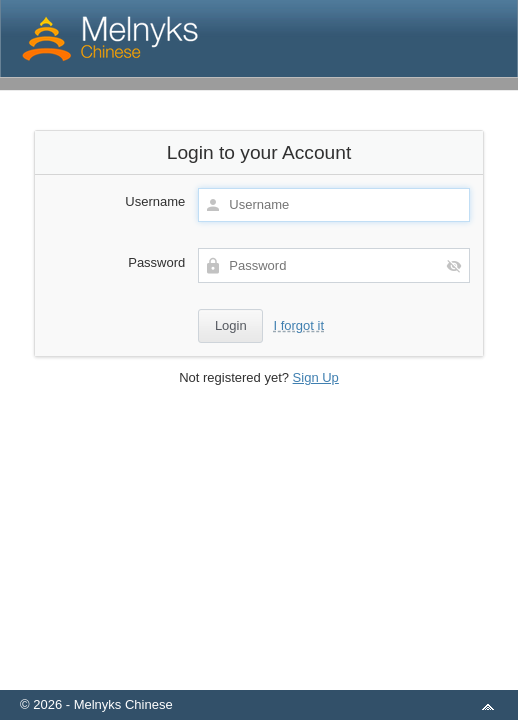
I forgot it (298, 325)
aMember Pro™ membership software (282, 678)
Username (155, 201)
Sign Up (316, 377)
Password (156, 262)
